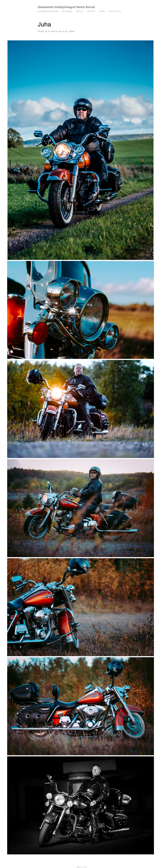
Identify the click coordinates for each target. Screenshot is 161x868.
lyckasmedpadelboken (48, 11)
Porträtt (91, 11)
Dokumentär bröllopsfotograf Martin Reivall (67, 7)
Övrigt (102, 11)
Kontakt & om (115, 11)
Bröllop (80, 11)
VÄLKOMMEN (67, 11)
